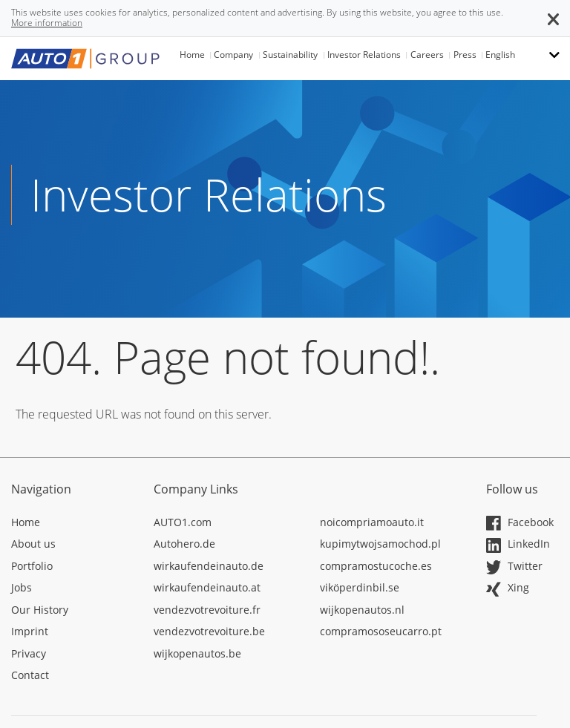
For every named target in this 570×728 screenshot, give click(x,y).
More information (47, 23)
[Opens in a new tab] (71, 525)
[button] (553, 18)
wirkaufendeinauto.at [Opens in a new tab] (207, 587)
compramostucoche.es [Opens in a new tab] (376, 566)
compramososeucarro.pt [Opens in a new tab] (381, 631)
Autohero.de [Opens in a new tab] (184, 544)
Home (192, 55)
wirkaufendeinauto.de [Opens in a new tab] (209, 566)
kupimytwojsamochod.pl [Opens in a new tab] (380, 544)
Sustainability (290, 55)
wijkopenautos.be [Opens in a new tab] (197, 653)
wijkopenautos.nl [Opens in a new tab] (362, 610)
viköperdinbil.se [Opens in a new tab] (360, 587)
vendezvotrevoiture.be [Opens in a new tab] (209, 631)
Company (233, 55)
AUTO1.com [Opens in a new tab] (183, 522)
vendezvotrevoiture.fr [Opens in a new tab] (207, 610)
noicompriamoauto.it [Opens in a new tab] (372, 522)
